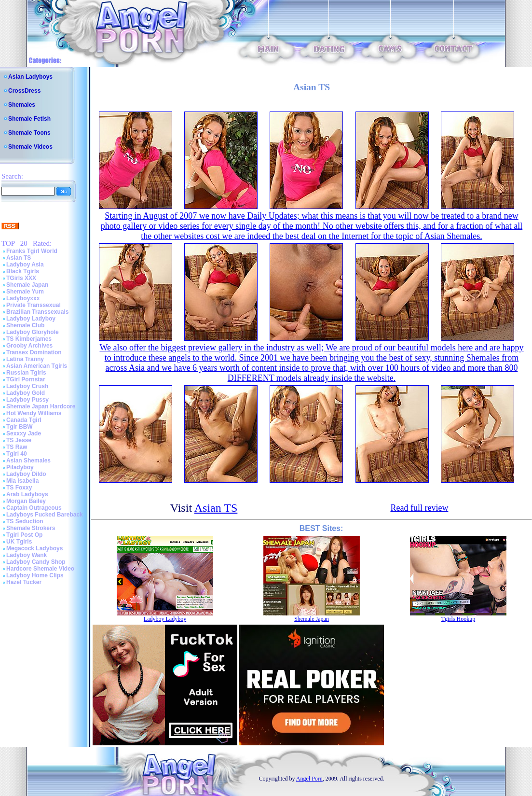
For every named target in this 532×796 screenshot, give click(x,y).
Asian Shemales (28, 461)
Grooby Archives (29, 346)
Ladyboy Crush (27, 386)
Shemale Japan (27, 285)
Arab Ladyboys (27, 494)
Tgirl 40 (17, 454)
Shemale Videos (30, 147)
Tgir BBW (20, 427)
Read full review (419, 508)
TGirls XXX (21, 278)
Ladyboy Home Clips (35, 575)
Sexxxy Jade (24, 433)
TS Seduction (25, 521)
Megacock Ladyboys (34, 548)
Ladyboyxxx (23, 298)
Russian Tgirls (26, 373)
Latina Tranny (25, 359)
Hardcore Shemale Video (40, 569)
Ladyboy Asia (25, 265)
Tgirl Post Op (24, 535)
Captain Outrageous (34, 508)
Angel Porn (309, 779)
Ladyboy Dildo (26, 474)
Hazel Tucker (24, 582)
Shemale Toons (29, 133)
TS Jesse (19, 440)
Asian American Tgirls (37, 366)
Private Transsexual (34, 305)
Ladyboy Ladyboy (31, 319)
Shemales (22, 105)
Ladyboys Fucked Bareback (45, 515)
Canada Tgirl (24, 420)
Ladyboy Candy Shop (36, 562)
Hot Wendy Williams (34, 413)
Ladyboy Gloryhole (33, 332)
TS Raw (17, 447)
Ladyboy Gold (26, 393)
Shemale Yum (25, 292)
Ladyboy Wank (27, 555)
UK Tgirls (19, 542)
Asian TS (19, 258)
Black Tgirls (23, 271)
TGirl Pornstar (26, 379)
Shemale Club (25, 325)
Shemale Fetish (29, 119)
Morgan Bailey (26, 501)
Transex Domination (34, 352)
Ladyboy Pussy (27, 400)
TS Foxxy (19, 488)
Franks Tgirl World (32, 251)
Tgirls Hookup (458, 619)
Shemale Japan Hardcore (41, 406)
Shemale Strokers (31, 528)
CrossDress (24, 91)
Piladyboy (20, 467)
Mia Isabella (22, 481)
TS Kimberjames (29, 339)
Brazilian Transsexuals (37, 312)
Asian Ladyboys (30, 77)
